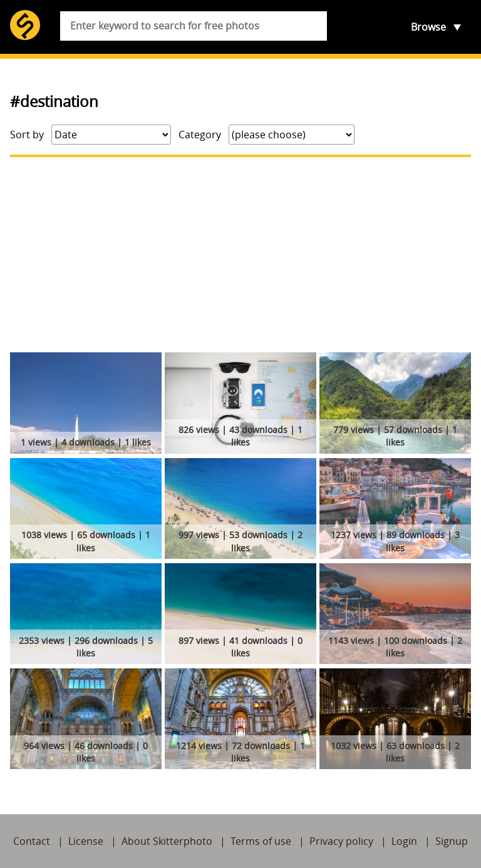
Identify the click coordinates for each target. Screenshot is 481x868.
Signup (452, 841)
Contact (32, 841)
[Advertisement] (240, 255)
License (86, 841)
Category (200, 135)
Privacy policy (341, 841)
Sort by (27, 135)
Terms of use (261, 841)
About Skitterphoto (167, 841)
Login (404, 841)
